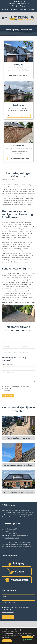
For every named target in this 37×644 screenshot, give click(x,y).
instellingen (6, 637)
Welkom (5, 9)
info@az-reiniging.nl (19, 6)
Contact (32, 9)
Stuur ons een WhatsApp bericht (19, 4)
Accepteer (7, 641)
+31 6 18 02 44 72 (18, 2)
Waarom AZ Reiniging (19, 9)
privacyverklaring (8, 390)
